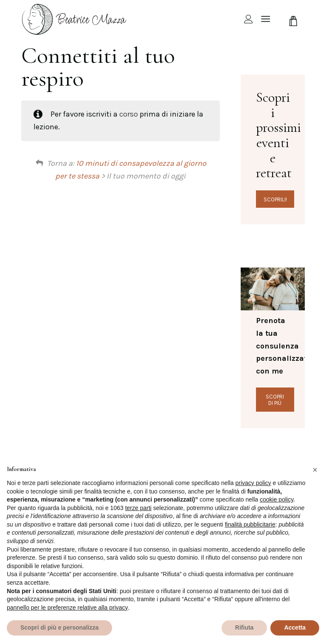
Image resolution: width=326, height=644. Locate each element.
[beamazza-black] (75, 19)
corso (129, 114)
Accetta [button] (295, 627)
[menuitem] (244, 19)
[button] (315, 470)
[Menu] (266, 19)
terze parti (138, 508)
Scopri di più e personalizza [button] (59, 627)
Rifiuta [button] (244, 627)
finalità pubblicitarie (250, 524)
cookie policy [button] (277, 499)
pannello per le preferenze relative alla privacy (67, 608)
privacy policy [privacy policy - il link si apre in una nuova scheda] (253, 483)
